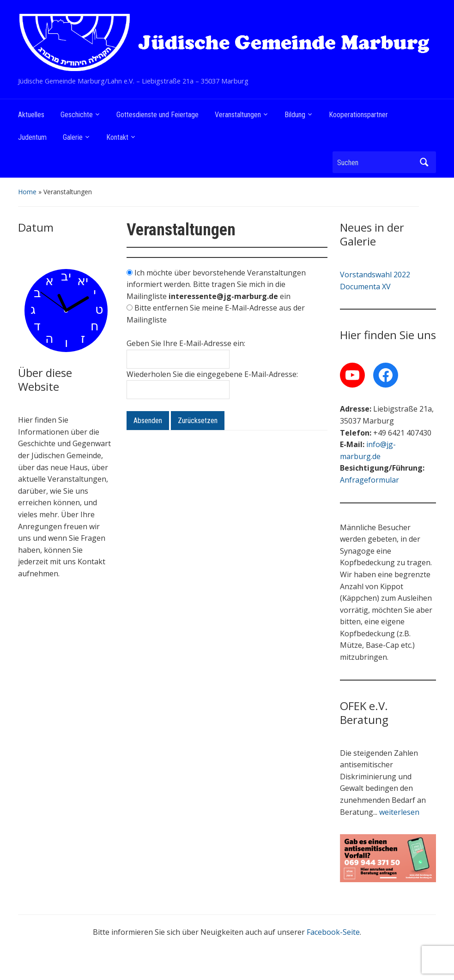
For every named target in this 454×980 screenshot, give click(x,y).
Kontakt (117, 137)
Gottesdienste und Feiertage (157, 115)
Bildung (295, 115)
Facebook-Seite (333, 932)
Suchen (424, 162)
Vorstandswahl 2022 (375, 275)
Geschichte (77, 115)
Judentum (32, 137)
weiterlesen (399, 812)
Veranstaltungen (238, 115)
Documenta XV (365, 287)
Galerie (73, 137)
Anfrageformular (369, 480)
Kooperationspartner (358, 115)
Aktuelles (31, 115)
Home (27, 192)
